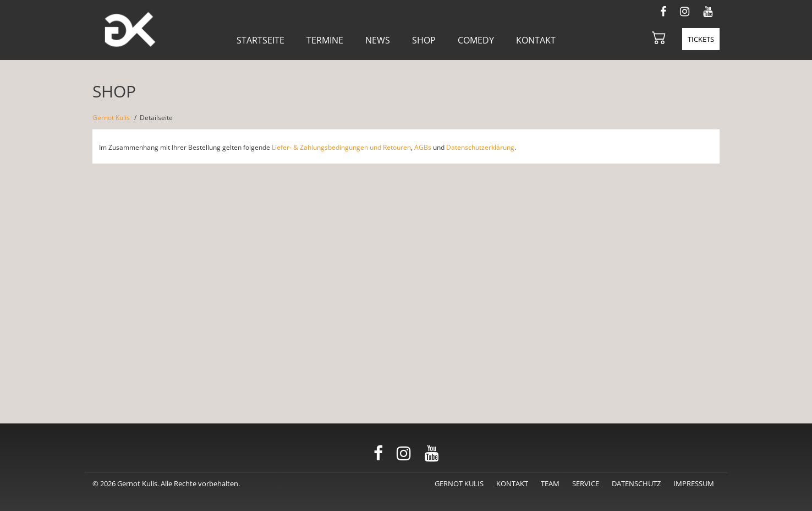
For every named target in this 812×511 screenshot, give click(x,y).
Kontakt (536, 40)
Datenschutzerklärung (480, 147)
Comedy (476, 40)
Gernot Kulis (111, 118)
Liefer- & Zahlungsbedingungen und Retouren (341, 147)
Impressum (694, 483)
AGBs (423, 147)
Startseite (260, 40)
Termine (325, 40)
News (378, 40)
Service (586, 483)
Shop (424, 40)
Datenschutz (636, 483)
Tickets (701, 39)
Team (550, 483)
